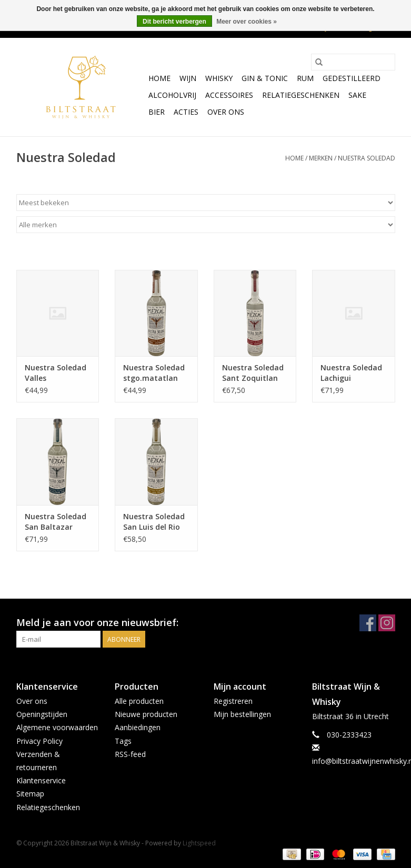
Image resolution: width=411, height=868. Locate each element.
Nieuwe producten (146, 714)
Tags (123, 741)
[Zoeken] (353, 62)
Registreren (233, 701)
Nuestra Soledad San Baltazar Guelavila (56, 522)
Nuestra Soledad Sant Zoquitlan (253, 373)
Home (159, 78)
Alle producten (139, 701)
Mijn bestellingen (242, 714)
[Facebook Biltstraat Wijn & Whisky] (368, 623)
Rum (305, 78)
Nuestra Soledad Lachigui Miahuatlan (351, 373)
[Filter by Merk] (206, 225)
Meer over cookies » (247, 22)
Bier (157, 112)
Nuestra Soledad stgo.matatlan (154, 373)
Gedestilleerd (352, 78)
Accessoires (229, 95)
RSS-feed (130, 754)
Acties (186, 112)
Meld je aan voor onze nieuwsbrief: (97, 623)
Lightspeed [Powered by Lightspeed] (199, 843)
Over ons (226, 112)
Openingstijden (42, 714)
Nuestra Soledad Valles (56, 373)
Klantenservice (41, 780)
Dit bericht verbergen (174, 22)
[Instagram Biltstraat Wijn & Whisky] (387, 623)
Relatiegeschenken (301, 95)
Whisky (219, 78)
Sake (357, 95)
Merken (321, 158)
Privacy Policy (39, 741)
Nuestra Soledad (367, 158)
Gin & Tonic (265, 78)
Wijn (188, 78)
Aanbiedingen (138, 727)
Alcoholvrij (172, 95)
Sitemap (30, 794)
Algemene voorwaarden (57, 727)
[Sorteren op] (206, 203)
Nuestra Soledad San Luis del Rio (154, 522)
